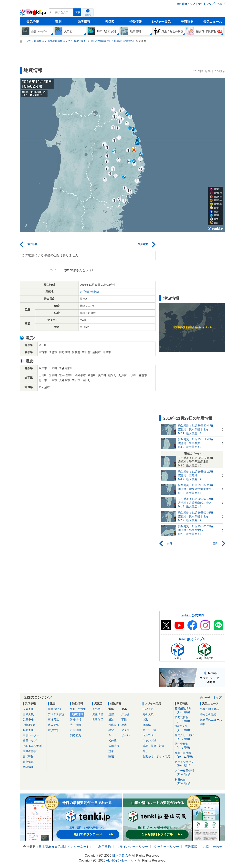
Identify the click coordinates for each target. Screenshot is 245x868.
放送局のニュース (211, 720)
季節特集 (187, 22)
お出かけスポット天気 (156, 756)
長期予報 (28, 730)
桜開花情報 (186, 719)
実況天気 (53, 720)
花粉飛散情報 (186, 710)
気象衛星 (98, 714)
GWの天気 (186, 728)
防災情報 (84, 22)
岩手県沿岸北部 (89, 292)
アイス (125, 730)
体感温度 (114, 746)
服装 (111, 720)
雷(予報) (28, 756)
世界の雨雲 (30, 751)
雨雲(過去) (54, 709)
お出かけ (114, 725)
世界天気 (28, 714)
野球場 (147, 725)
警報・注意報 (78, 709)
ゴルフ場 (148, 735)
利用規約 (105, 847)
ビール (125, 735)
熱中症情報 (186, 746)
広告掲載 (191, 847)
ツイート (57, 270)
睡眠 (111, 756)
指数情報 (135, 22)
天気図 (110, 22)
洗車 (111, 751)
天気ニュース (213, 22)
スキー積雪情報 (186, 773)
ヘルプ (221, 4)
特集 (203, 724)
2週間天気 (29, 725)
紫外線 (112, 741)
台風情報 (76, 730)
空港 (145, 720)
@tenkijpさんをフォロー (81, 270)
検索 (77, 12)
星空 (111, 730)
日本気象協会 (48, 847)
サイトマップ (206, 4)
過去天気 (53, 725)
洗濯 (111, 714)
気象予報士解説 (210, 709)
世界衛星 (98, 720)
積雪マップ (30, 741)
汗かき (125, 714)
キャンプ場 (149, 741)
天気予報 (33, 22)
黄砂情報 (28, 767)
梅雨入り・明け (186, 737)
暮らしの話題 (208, 714)
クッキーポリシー (166, 847)
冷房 (124, 725)
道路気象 (28, 762)
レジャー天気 (161, 22)
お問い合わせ (213, 847)
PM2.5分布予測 (32, 746)
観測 (58, 22)
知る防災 (76, 735)
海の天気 (148, 714)
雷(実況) (53, 730)
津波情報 (76, 720)
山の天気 (148, 709)
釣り (145, 751)
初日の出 (186, 782)
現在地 (88, 15)
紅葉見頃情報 (186, 755)
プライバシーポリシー (132, 847)
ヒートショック (186, 764)
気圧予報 (28, 720)
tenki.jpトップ (186, 4)
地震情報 (78, 714)
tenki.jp (33, 13)
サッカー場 (149, 730)
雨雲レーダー (31, 735)
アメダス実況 (56, 714)
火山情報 (76, 725)
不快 (124, 720)
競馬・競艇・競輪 (154, 746)
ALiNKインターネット (74, 847)
